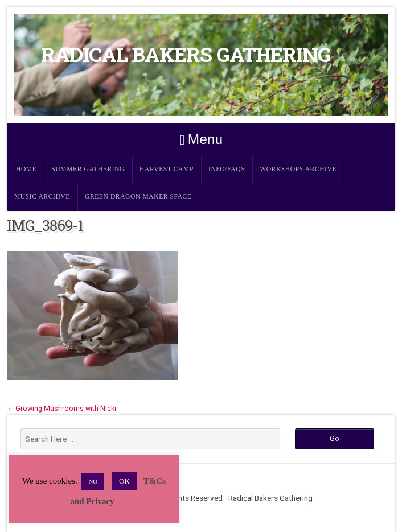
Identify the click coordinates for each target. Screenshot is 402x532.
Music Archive (42, 197)
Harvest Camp (167, 169)
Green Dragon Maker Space (138, 197)
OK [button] (124, 481)
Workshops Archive (298, 169)
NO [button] (93, 481)
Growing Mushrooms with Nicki (66, 409)
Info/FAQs (227, 169)
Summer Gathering (88, 169)
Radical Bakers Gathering (186, 54)
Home (26, 169)
